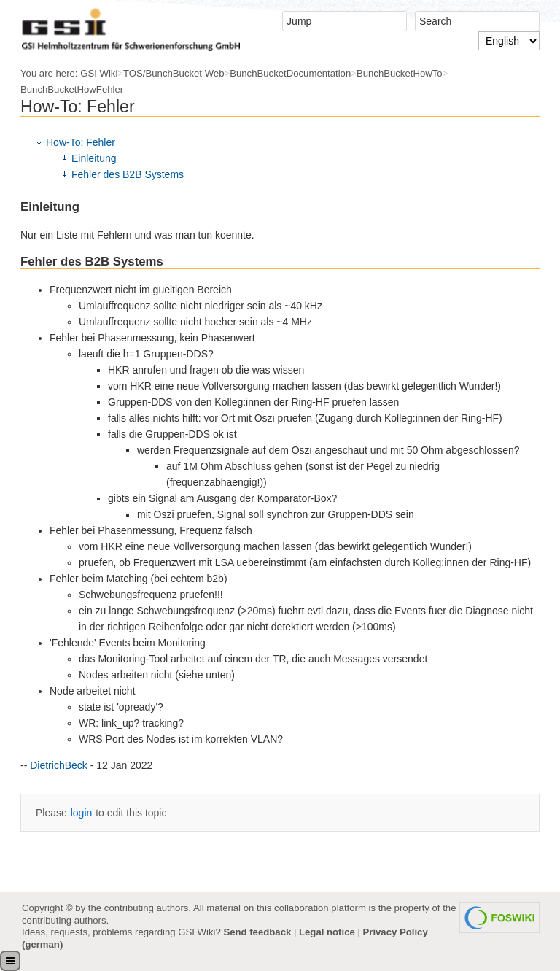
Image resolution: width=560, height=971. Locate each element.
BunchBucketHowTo (400, 73)
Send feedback (257, 932)
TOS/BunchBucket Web (174, 73)
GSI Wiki (99, 73)
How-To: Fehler (81, 142)
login (82, 813)
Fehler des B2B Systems (128, 174)
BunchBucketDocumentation (290, 73)
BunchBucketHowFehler (72, 89)
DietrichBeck (59, 765)
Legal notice (327, 932)
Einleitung (94, 158)
